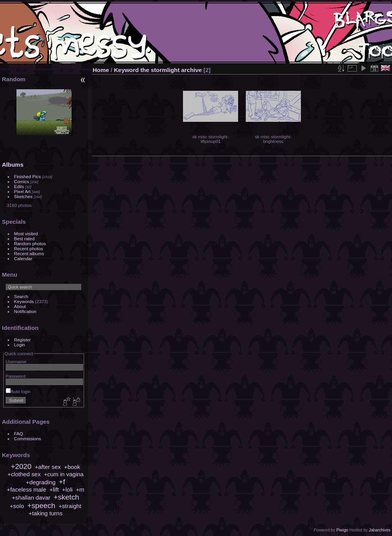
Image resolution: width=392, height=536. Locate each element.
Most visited (26, 234)
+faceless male (27, 489)
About (20, 306)
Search (21, 296)
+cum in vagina (64, 474)
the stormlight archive (171, 70)
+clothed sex (24, 474)
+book (72, 467)
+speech (41, 506)
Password (16, 376)
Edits (19, 186)
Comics (22, 181)
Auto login (18, 391)
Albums (13, 165)
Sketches (23, 196)
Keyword (127, 70)
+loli (67, 489)
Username (16, 361)
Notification (25, 311)
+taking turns (46, 513)
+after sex (48, 467)
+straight (70, 506)
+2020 (21, 466)
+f (62, 482)
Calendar (23, 258)
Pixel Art (22, 191)
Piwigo (342, 530)
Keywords (24, 301)
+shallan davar (31, 497)
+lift (54, 489)
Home (101, 70)
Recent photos (29, 248)
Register (23, 340)
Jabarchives (380, 530)
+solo (17, 506)
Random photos (30, 243)
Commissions (28, 438)
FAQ (19, 434)
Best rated (24, 238)
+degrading (41, 482)
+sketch (66, 497)
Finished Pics (28, 176)
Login (20, 345)
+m (80, 489)
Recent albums (29, 253)
